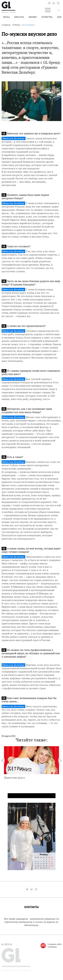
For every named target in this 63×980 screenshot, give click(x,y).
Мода (7, 17)
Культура (47, 17)
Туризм (16, 25)
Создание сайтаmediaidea (54, 945)
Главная (6, 25)
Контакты (31, 907)
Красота (19, 17)
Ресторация (28, 25)
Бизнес (33, 17)
